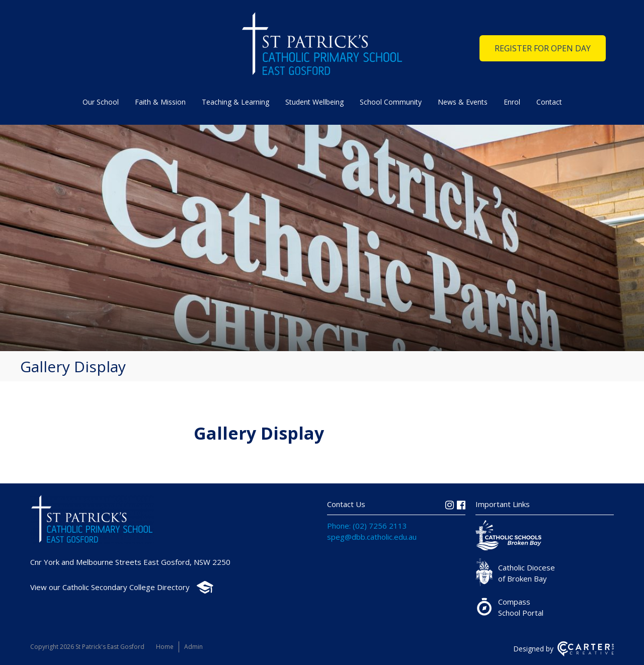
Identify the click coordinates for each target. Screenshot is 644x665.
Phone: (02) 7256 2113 (367, 526)
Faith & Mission (160, 102)
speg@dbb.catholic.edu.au (372, 537)
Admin (193, 647)
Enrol (512, 102)
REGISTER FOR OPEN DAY (543, 48)
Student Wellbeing (314, 102)
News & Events (463, 102)
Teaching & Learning (235, 102)
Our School (101, 102)
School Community (391, 102)
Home (165, 647)
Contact (549, 102)
